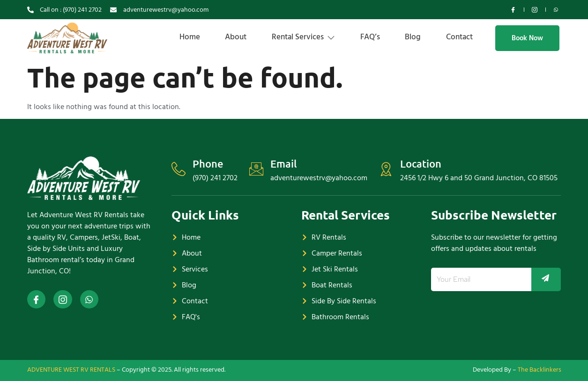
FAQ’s (363, 37)
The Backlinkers (540, 370)
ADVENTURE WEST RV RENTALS (71, 370)
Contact (458, 37)
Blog (409, 37)
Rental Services (294, 37)
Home (174, 37)
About (223, 37)
